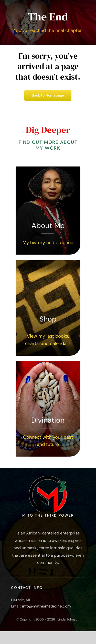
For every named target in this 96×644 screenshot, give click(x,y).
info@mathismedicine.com (46, 606)
